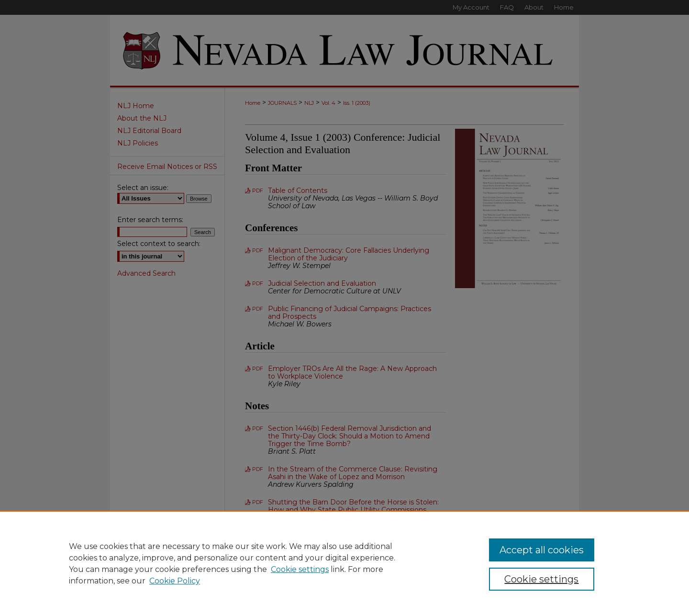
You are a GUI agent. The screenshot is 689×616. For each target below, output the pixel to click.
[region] (344, 563)
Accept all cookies (542, 550)
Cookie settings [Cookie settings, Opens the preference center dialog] (541, 579)
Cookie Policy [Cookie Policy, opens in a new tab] (175, 581)
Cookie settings (300, 569)
